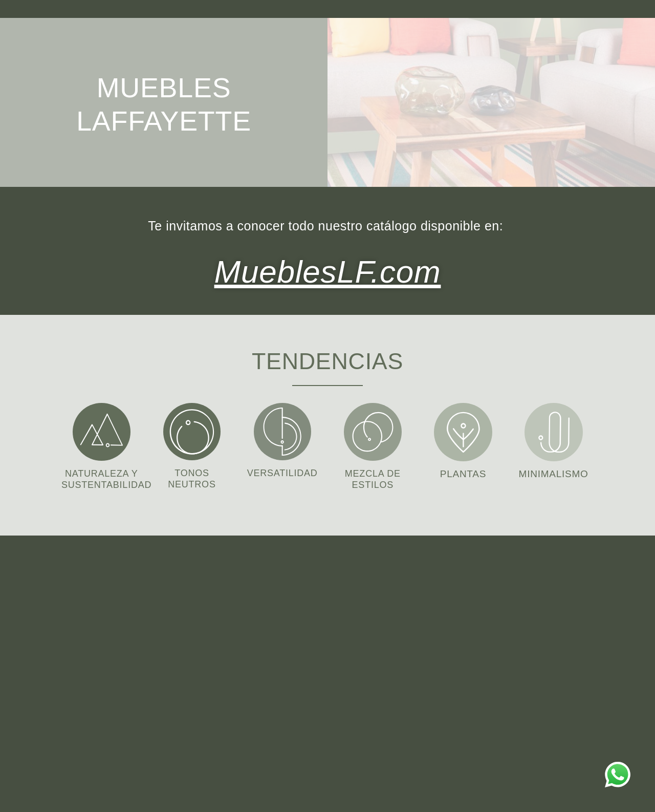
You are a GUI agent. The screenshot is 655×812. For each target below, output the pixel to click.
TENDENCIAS (327, 357)
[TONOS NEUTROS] (192, 429)
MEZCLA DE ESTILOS (373, 476)
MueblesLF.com (327, 269)
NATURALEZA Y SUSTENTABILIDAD (110, 476)
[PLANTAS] (463, 430)
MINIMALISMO (553, 471)
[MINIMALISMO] (554, 430)
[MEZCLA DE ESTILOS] (373, 429)
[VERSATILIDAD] (282, 429)
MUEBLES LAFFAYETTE (163, 102)
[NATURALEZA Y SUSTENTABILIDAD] (102, 429)
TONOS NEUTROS (192, 476)
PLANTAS (463, 471)
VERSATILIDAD (282, 470)
